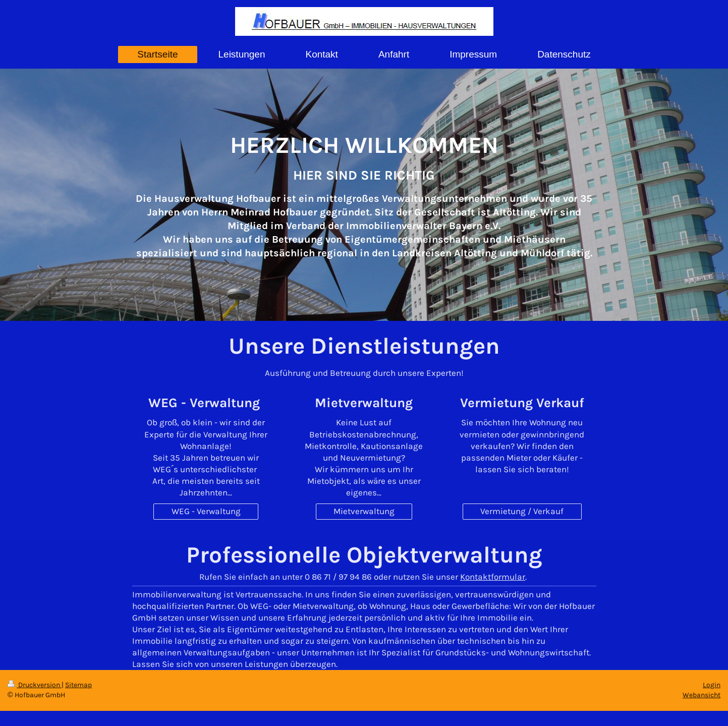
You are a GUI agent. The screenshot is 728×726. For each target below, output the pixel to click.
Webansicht (702, 695)
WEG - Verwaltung (206, 511)
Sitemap (78, 685)
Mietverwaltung (364, 511)
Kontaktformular (493, 577)
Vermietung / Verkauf (522, 511)
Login (712, 685)
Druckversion (35, 685)
